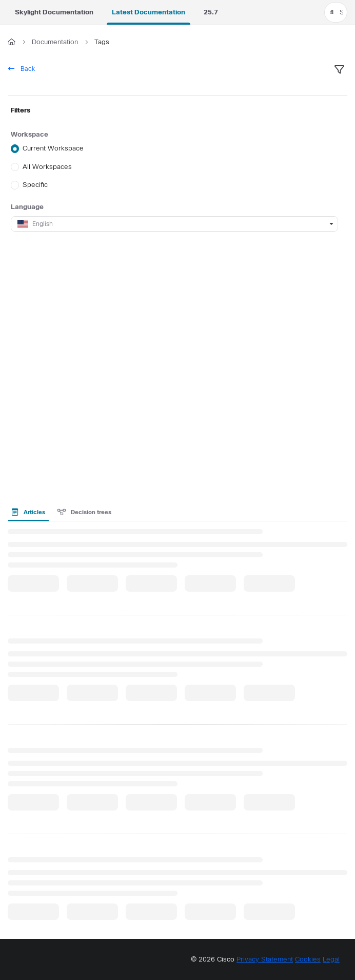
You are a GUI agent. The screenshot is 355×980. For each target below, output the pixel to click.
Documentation (55, 42)
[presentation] (31, 512)
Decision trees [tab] (85, 512)
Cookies (308, 959)
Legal (331, 959)
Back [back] (22, 69)
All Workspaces (47, 167)
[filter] (339, 70)
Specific (35, 185)
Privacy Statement (265, 959)
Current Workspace (53, 149)
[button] (336, 12)
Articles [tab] (28, 512)
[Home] (12, 42)
